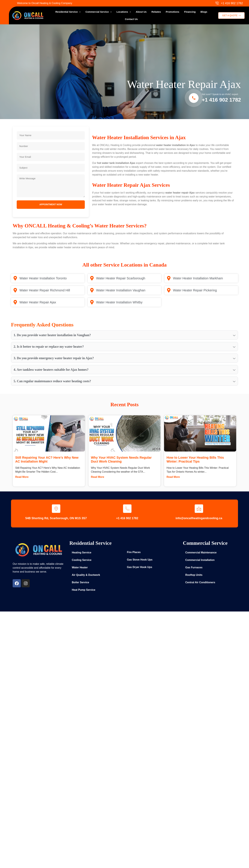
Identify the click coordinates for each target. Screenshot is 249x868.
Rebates (156, 12)
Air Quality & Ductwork (86, 575)
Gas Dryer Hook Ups (140, 567)
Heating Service (82, 553)
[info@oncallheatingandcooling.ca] (199, 509)
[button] (68, 12)
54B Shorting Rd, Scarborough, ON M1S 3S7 (56, 518)
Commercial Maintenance (201, 553)
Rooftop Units (194, 575)
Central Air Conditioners (200, 582)
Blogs (204, 12)
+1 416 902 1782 (221, 100)
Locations (124, 12)
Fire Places (134, 552)
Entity (128, 576)
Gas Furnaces (194, 567)
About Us (141, 12)
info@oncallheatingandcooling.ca (199, 518)
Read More (22, 477)
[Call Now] (194, 98)
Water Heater (80, 567)
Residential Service (68, 12)
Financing (190, 12)
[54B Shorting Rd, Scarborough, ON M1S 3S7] (56, 509)
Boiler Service (80, 582)
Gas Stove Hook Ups (140, 560)
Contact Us (131, 19)
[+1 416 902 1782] (127, 509)
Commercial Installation (200, 560)
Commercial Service (98, 12)
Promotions (173, 12)
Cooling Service (82, 560)
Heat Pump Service (84, 590)
